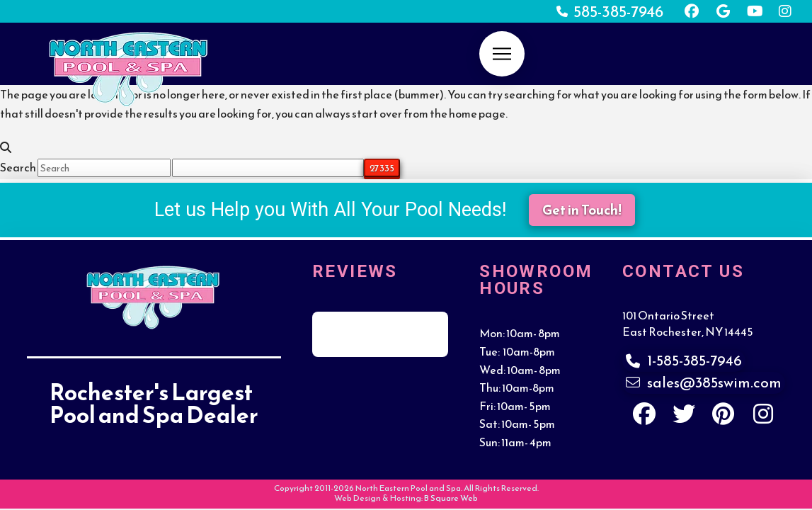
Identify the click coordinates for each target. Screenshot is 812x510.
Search (18, 167)
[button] (502, 54)
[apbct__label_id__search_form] (268, 168)
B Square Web (451, 498)
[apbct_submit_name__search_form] (382, 168)
